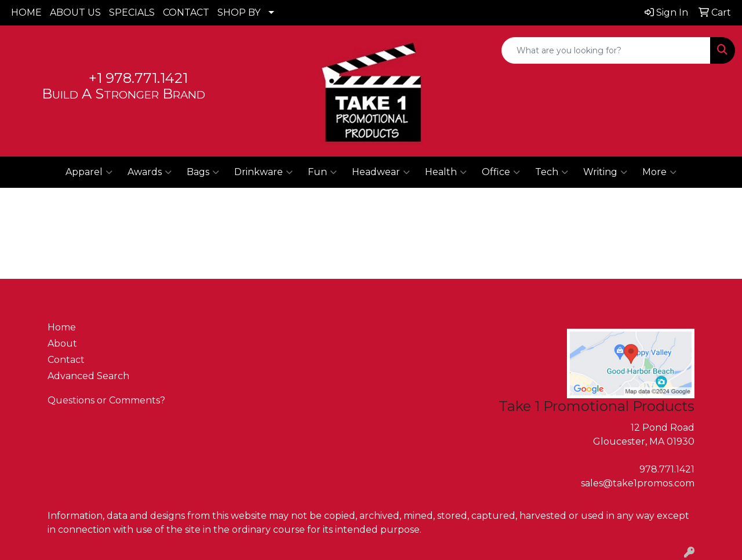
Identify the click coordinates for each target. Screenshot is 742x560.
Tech (552, 172)
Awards (150, 172)
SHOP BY (239, 12)
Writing (605, 172)
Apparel (89, 172)
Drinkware (263, 172)
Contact (66, 360)
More (659, 172)
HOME (26, 12)
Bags (203, 172)
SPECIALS (132, 12)
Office (501, 172)
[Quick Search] (606, 50)
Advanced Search (88, 376)
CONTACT (186, 12)
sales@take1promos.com (638, 483)
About (62, 343)
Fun (322, 172)
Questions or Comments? (106, 400)
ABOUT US (75, 12)
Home (62, 327)
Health (446, 172)
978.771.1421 (667, 469)
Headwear (381, 172)
